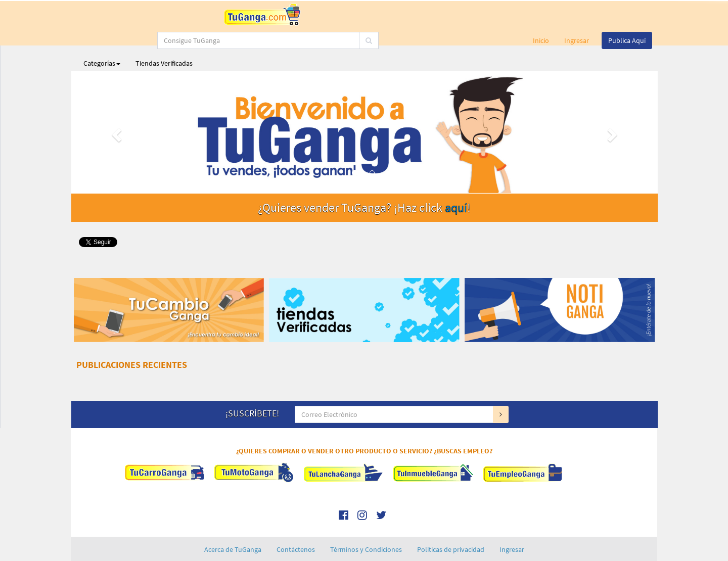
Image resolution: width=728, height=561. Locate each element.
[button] (115, 107)
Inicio (541, 15)
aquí (456, 182)
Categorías (102, 38)
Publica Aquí (627, 15)
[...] (323, 15)
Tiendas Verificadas (164, 38)
